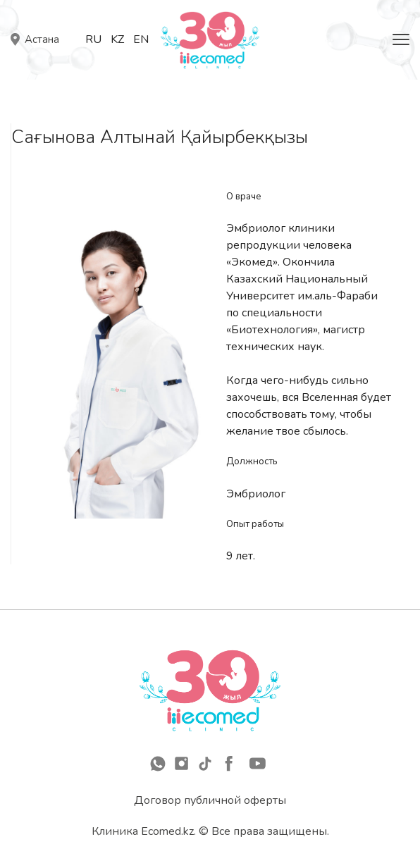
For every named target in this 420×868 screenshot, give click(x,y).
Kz (117, 39)
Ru (93, 39)
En (141, 39)
